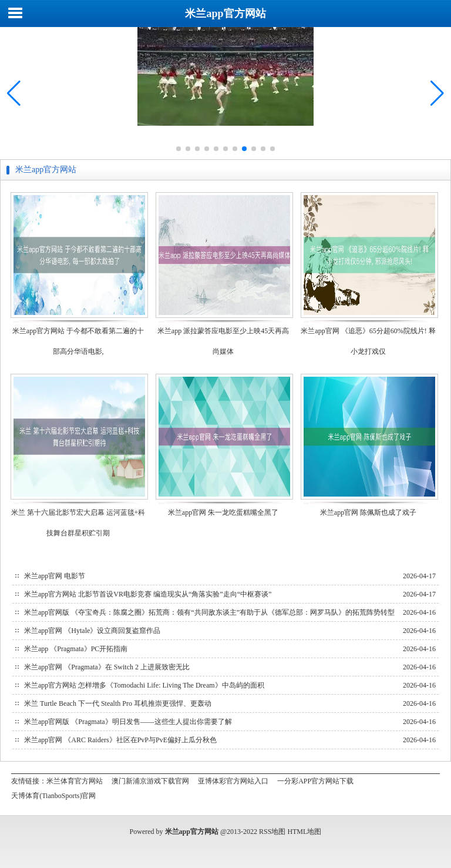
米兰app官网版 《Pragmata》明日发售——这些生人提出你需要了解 (128, 722)
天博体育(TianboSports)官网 (53, 796)
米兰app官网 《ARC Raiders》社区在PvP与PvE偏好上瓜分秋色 (120, 740)
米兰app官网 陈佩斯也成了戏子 (368, 512)
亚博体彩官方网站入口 (233, 781)
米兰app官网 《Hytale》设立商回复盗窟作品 (92, 631)
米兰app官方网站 (225, 14)
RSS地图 (272, 832)
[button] (437, 93)
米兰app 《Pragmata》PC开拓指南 (76, 649)
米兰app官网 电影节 (55, 576)
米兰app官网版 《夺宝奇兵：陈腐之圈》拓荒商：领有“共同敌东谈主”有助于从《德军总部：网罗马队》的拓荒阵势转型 (209, 612)
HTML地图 (304, 832)
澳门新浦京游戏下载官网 (150, 781)
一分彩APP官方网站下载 (315, 781)
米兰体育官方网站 (75, 781)
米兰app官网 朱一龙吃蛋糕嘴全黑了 (223, 512)
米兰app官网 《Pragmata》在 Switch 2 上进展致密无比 (107, 667)
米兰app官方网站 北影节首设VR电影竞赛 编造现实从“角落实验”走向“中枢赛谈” (148, 594)
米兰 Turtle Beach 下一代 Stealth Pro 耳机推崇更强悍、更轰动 (118, 703)
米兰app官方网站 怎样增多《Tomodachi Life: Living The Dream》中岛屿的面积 (144, 685)
